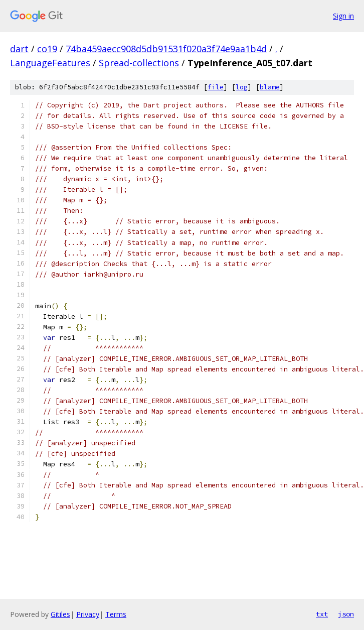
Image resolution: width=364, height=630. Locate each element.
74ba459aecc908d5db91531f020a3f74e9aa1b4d (166, 49)
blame (270, 87)
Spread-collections (139, 63)
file (216, 87)
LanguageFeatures (50, 63)
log (242, 87)
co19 (47, 49)
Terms (116, 614)
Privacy (88, 614)
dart (19, 49)
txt (322, 614)
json (346, 614)
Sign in (343, 16)
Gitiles (60, 614)
